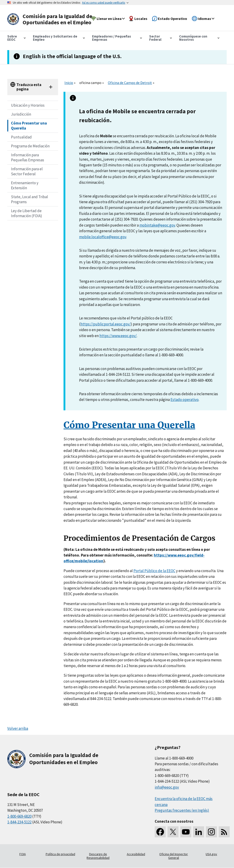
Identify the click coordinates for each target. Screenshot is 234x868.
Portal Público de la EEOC (154, 571)
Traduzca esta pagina (29, 87)
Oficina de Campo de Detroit (130, 83)
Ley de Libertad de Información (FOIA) (27, 213)
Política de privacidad (60, 854)
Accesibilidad (136, 854)
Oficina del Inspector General (174, 856)
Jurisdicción (21, 114)
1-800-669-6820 (19, 816)
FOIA (23, 854)
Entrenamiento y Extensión (25, 185)
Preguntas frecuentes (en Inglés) (182, 810)
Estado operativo (185, 400)
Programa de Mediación (30, 146)
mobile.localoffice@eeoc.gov (103, 237)
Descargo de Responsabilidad (98, 856)
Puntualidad (21, 137)
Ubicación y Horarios (28, 105)
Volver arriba (18, 728)
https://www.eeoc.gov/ (118, 336)
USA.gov (211, 854)
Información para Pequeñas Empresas (28, 157)
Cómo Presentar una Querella (29, 126)
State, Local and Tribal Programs (29, 199)
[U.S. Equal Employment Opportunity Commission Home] (51, 19)
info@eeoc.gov (167, 787)
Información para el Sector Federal (27, 171)
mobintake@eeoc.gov (157, 225)
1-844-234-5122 (19, 822)
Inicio (69, 83)
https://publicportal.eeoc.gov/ (106, 324)
